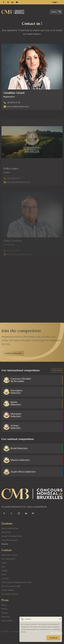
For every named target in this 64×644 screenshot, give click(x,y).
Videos (5, 613)
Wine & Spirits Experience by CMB (16, 582)
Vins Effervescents (10, 540)
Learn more (57, 370)
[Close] (60, 619)
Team (4, 563)
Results (5, 544)
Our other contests (10, 594)
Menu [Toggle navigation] (56, 12)
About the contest (9, 555)
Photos (5, 609)
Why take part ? (9, 559)
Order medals (8, 590)
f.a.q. (47, 30)
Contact (5, 578)
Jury (3, 567)
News (4, 605)
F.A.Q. (4, 575)
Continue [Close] (53, 638)
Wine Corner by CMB (11, 586)
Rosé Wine (6, 532)
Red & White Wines (10, 528)
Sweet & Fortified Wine (12, 536)
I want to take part (13, 357)
